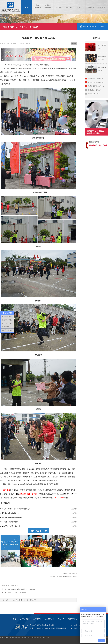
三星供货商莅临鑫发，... (96, 86)
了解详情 (74, 509)
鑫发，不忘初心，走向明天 (17, 593)
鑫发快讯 (101, 26)
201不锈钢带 (50, 619)
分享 (7, 600)
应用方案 (69, 8)
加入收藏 (19, 600)
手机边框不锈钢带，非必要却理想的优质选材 (15, 509)
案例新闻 (93, 26)
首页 (27, 8)
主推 (37, 7)
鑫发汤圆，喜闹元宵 (95, 90)
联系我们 (101, 8)
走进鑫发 (91, 8)
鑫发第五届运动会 (13, 585)
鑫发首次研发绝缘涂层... (96, 82)
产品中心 (59, 8)
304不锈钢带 (24, 619)
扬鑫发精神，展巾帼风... (96, 79)
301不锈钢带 (37, 619)
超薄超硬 (48, 7)
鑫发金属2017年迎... (94, 94)
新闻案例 (80, 8)
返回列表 (74, 44)
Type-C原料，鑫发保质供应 (9, 522)
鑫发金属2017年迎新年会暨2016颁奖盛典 (21, 589)
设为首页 (33, 600)
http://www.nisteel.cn (62, 577)
